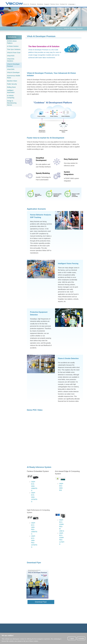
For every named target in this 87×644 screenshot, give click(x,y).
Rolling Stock (11, 87)
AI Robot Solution (13, 46)
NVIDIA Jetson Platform (12, 42)
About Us (26, 4)
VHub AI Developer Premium (13, 65)
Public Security (12, 84)
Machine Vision (12, 81)
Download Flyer (38, 602)
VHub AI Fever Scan (14, 53)
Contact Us (64, 4)
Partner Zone (55, 4)
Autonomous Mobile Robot (14, 77)
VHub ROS (11, 56)
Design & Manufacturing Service (12, 103)
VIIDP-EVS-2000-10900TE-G (34, 486)
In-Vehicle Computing (11, 97)
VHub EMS (11, 69)
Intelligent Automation (11, 91)
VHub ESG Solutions (11, 60)
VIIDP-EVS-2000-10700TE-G (34, 497)
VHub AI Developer (13, 72)
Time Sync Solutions (14, 49)
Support (47, 4)
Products (33, 4)
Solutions (40, 4)
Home (52, 28)
